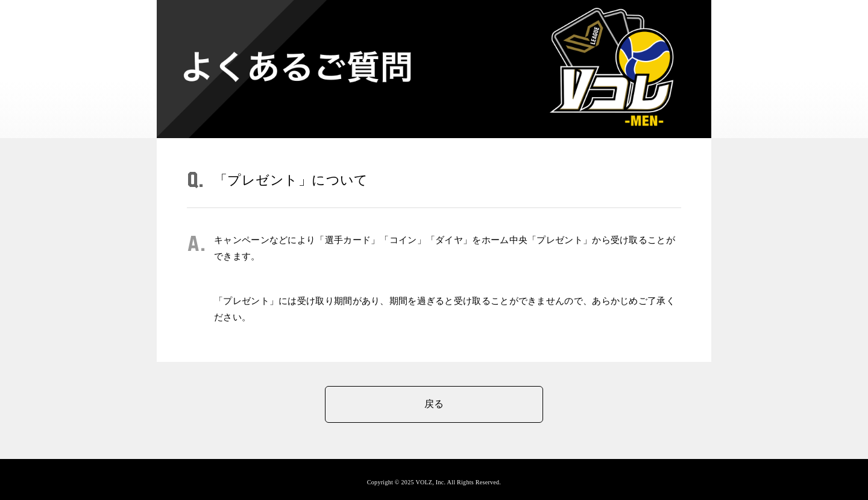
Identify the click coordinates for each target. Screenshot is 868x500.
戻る (434, 404)
